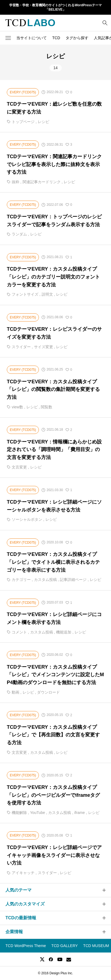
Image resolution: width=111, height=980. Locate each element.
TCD (56, 38)
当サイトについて (32, 38)
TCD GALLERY (65, 946)
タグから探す (77, 38)
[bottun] (105, 23)
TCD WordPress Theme (26, 946)
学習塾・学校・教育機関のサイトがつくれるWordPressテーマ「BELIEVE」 (55, 7)
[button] (8, 38)
